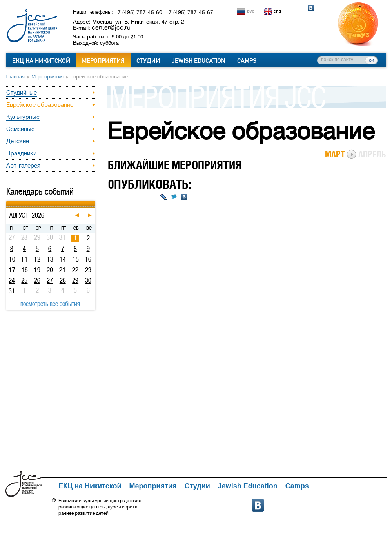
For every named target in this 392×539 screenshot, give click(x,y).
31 (12, 291)
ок (371, 60)
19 (37, 270)
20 (50, 270)
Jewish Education (199, 61)
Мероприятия (103, 61)
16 (88, 259)
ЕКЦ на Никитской (41, 61)
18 (24, 270)
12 (37, 259)
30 (88, 280)
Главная (15, 77)
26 (37, 280)
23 (88, 270)
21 (63, 270)
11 (24, 259)
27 (50, 280)
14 (63, 259)
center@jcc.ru (111, 27)
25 (24, 280)
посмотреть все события (50, 304)
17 (12, 270)
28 (63, 280)
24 (12, 280)
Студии (148, 61)
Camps (247, 61)
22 (75, 270)
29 (75, 280)
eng (278, 11)
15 (75, 259)
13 (50, 259)
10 (12, 259)
